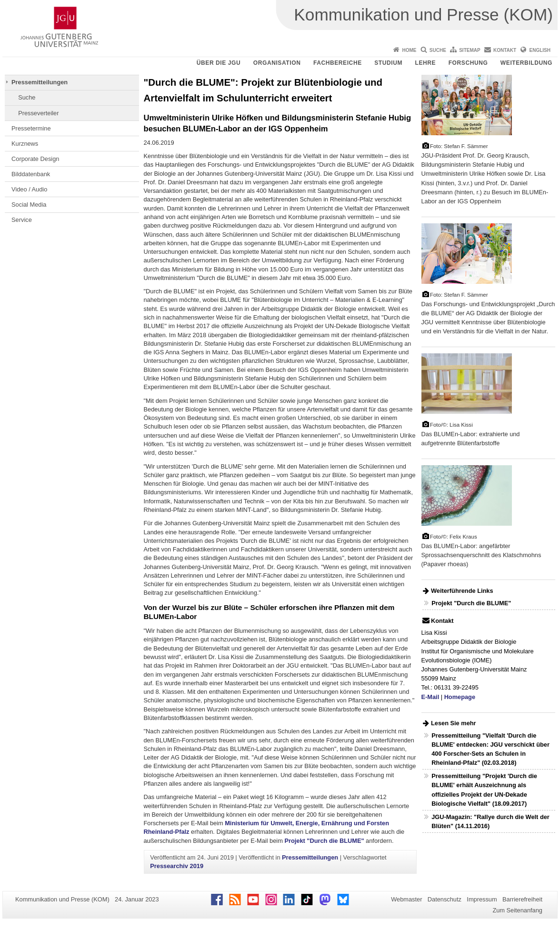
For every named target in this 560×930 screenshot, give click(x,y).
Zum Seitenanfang (517, 910)
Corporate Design (35, 159)
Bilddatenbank (31, 174)
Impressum (482, 899)
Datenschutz (445, 899)
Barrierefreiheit (522, 899)
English (540, 50)
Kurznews (25, 144)
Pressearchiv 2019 (177, 866)
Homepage (460, 697)
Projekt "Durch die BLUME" (324, 841)
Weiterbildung (526, 63)
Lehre (426, 63)
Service (22, 220)
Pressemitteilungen (40, 82)
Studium (388, 63)
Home (409, 50)
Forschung (468, 63)
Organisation (277, 63)
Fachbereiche (338, 63)
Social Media (29, 205)
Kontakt (505, 50)
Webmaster (406, 899)
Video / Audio (29, 189)
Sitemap (470, 50)
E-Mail (430, 697)
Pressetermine (31, 128)
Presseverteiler (38, 113)
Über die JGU (219, 63)
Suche (438, 50)
